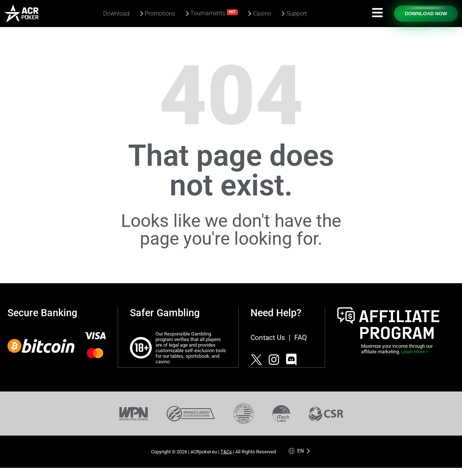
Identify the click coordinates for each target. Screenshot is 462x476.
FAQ (301, 338)
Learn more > (415, 352)
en (301, 451)
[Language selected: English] (299, 451)
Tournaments (214, 13)
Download (116, 14)
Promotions (160, 14)
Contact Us (268, 338)
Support (297, 14)
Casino (262, 14)
